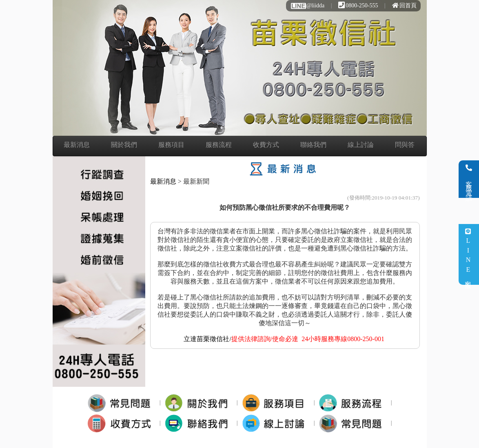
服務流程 (219, 145)
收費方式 (266, 145)
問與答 (405, 145)
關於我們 (124, 145)
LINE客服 (468, 254)
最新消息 (77, 145)
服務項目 (171, 145)
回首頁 (404, 6)
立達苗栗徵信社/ (207, 339)
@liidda (307, 6)
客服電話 (469, 179)
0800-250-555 (358, 6)
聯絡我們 (313, 145)
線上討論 (361, 145)
